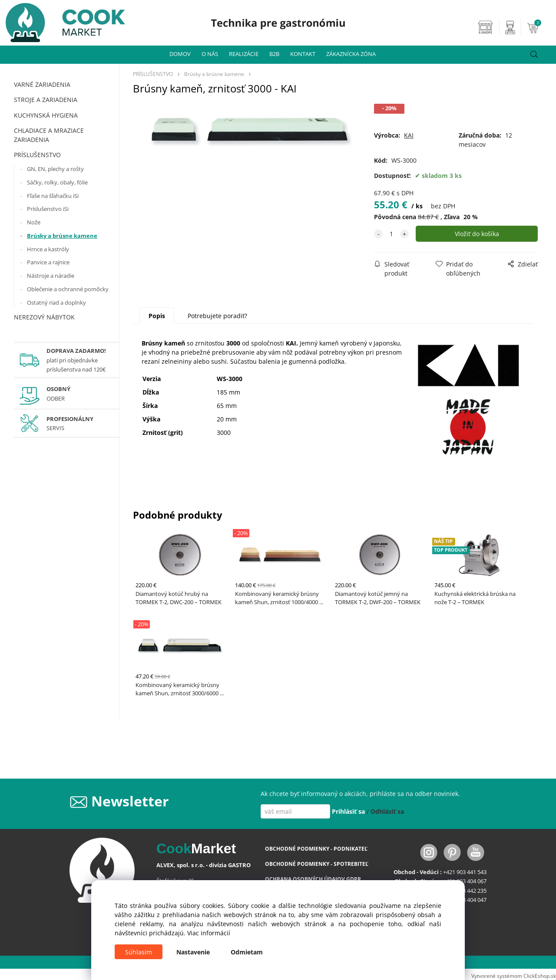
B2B (274, 54)
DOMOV (180, 54)
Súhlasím (139, 952)
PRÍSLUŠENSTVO (37, 155)
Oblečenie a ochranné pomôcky (68, 289)
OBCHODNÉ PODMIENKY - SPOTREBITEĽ (317, 864)
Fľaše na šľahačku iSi (53, 196)
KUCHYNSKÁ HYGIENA (46, 115)
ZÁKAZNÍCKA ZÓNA (351, 54)
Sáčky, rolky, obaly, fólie (57, 182)
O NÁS (210, 54)
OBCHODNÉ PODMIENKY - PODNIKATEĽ (316, 849)
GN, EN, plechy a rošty (55, 169)
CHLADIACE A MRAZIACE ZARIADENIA (49, 135)
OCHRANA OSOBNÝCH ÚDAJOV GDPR (313, 879)
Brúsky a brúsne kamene (62, 236)
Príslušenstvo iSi (48, 209)
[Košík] (540, 27)
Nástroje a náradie (51, 276)
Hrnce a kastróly (48, 249)
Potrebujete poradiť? (217, 316)
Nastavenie (193, 952)
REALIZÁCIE (244, 54)
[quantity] (391, 234)
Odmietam (247, 952)
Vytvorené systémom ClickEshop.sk (514, 976)
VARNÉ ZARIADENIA (42, 84)
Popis (157, 316)
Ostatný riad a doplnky (56, 303)
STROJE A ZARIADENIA (46, 100)
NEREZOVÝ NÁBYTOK (44, 317)
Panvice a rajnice (48, 262)
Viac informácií (209, 933)
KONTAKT (303, 54)
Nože (34, 222)
